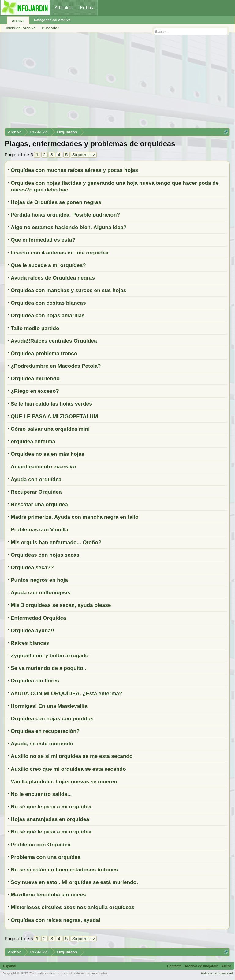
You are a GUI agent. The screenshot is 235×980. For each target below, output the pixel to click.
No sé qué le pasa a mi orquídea (51, 832)
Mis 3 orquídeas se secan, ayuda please (61, 605)
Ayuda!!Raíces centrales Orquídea (54, 341)
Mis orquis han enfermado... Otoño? (56, 542)
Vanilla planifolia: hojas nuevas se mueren (64, 781)
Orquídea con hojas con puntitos (52, 718)
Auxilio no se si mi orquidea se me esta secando (72, 756)
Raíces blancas (30, 643)
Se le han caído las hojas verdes (51, 404)
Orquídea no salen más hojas (48, 454)
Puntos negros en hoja (39, 580)
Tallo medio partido (35, 328)
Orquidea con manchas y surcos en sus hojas (69, 290)
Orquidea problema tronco (44, 353)
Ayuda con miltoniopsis (41, 592)
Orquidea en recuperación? (45, 731)
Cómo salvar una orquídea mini (50, 429)
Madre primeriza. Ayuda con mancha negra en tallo (75, 517)
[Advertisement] (117, 82)
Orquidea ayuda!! (33, 630)
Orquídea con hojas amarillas (48, 315)
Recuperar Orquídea (36, 492)
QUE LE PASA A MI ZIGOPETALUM (54, 416)
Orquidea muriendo (35, 378)
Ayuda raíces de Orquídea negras (53, 278)
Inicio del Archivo (21, 28)
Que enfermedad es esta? (43, 240)
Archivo (18, 21)
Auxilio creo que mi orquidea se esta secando (68, 769)
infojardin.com (49, 973)
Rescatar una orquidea (39, 504)
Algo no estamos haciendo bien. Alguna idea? (69, 227)
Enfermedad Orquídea (38, 618)
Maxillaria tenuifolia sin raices (48, 895)
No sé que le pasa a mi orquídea (51, 807)
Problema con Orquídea (41, 845)
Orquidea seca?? (32, 567)
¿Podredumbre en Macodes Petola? (56, 366)
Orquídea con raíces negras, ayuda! (56, 920)
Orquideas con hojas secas (45, 555)
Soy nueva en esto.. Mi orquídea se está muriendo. (74, 882)
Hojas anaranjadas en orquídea (50, 819)
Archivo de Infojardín (202, 966)
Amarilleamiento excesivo (43, 466)
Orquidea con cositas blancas (48, 303)
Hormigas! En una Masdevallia (49, 706)
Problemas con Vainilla (40, 529)
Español (10, 966)
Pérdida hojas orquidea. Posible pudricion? (65, 215)
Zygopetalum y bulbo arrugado (50, 655)
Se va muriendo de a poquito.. (48, 668)
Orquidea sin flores (35, 681)
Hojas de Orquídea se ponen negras (56, 202)
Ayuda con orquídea (36, 479)
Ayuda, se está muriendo (42, 744)
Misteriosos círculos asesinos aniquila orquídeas (73, 907)
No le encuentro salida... (41, 794)
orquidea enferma (33, 441)
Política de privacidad (217, 973)
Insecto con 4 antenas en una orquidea (60, 253)
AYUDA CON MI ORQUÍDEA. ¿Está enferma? (67, 693)
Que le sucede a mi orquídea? (48, 265)
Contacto (174, 966)
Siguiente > (84, 155)
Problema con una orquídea (46, 857)
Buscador (50, 28)
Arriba (226, 966)
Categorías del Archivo (52, 20)
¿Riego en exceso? (35, 391)
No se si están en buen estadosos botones (64, 870)
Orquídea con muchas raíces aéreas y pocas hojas (74, 170)
